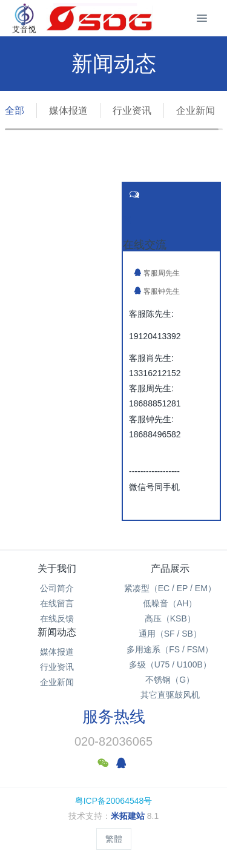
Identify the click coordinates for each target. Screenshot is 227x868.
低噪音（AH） (170, 603)
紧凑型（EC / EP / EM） (170, 588)
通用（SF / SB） (170, 634)
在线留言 (57, 603)
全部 (15, 111)
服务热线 (114, 717)
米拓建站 (129, 816)
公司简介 (57, 588)
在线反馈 (57, 618)
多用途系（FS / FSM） (170, 649)
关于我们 (57, 568)
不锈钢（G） (170, 680)
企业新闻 (196, 111)
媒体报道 (68, 111)
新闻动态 (57, 632)
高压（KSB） (170, 618)
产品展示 (170, 568)
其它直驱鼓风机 (170, 695)
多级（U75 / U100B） (170, 664)
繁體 (114, 839)
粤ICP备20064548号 (114, 801)
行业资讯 (132, 111)
